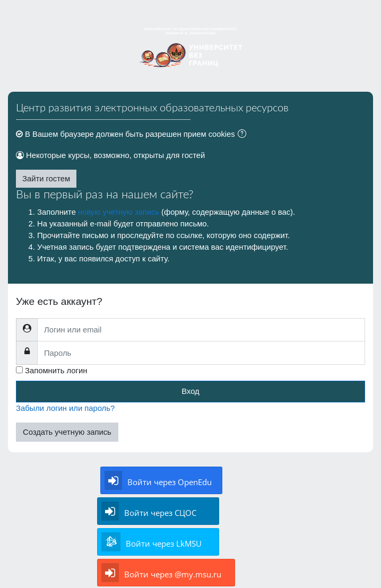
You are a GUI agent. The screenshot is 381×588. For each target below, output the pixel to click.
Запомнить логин (56, 371)
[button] (244, 135)
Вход (190, 391)
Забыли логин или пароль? (65, 408)
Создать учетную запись (67, 432)
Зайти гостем (46, 179)
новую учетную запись (119, 212)
